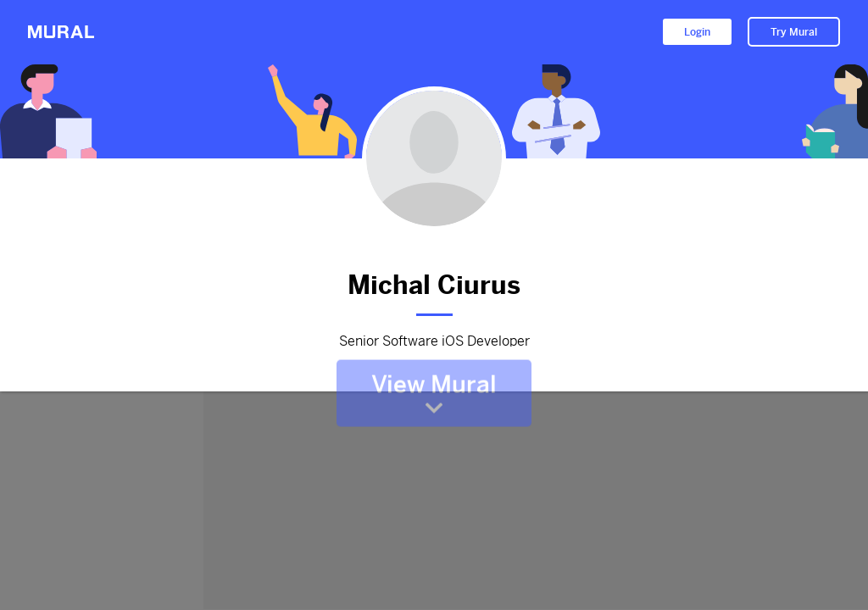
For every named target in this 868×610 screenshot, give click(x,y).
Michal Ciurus (434, 281)
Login (697, 32)
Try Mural (794, 32)
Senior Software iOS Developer (434, 339)
